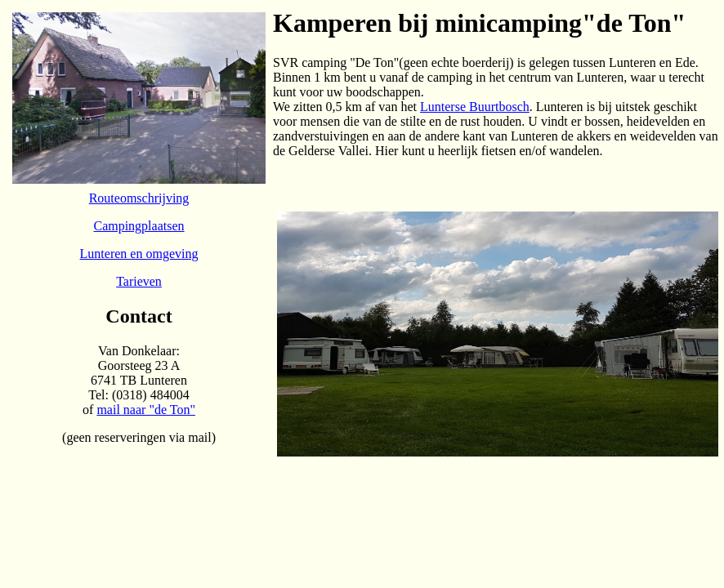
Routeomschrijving (139, 198)
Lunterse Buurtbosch (475, 107)
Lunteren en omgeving (139, 254)
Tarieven (139, 281)
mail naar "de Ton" (146, 410)
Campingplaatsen (139, 226)
